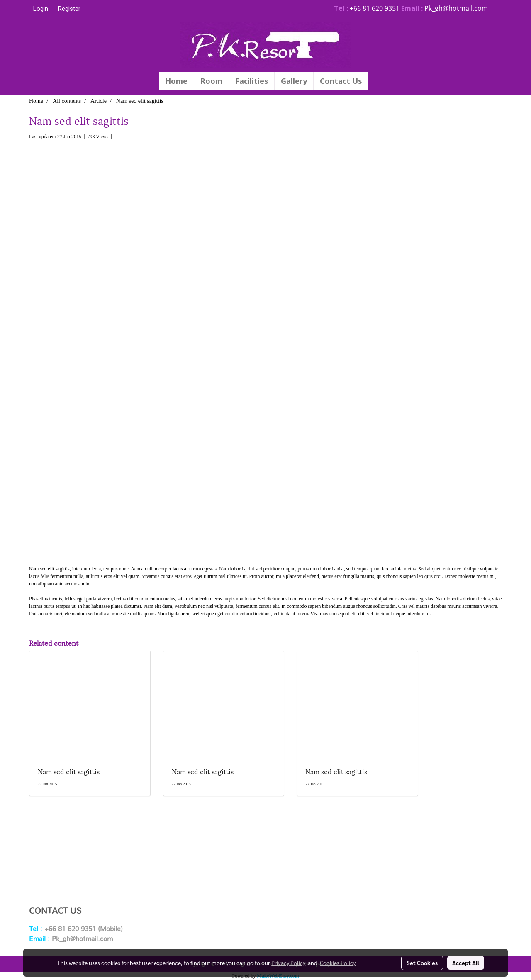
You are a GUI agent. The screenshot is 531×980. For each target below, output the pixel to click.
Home (176, 81)
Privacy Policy (288, 963)
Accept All (466, 963)
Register (69, 9)
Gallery (294, 81)
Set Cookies (422, 963)
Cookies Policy (338, 963)
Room (211, 81)
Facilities (252, 81)
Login (41, 9)
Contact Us (341, 81)
